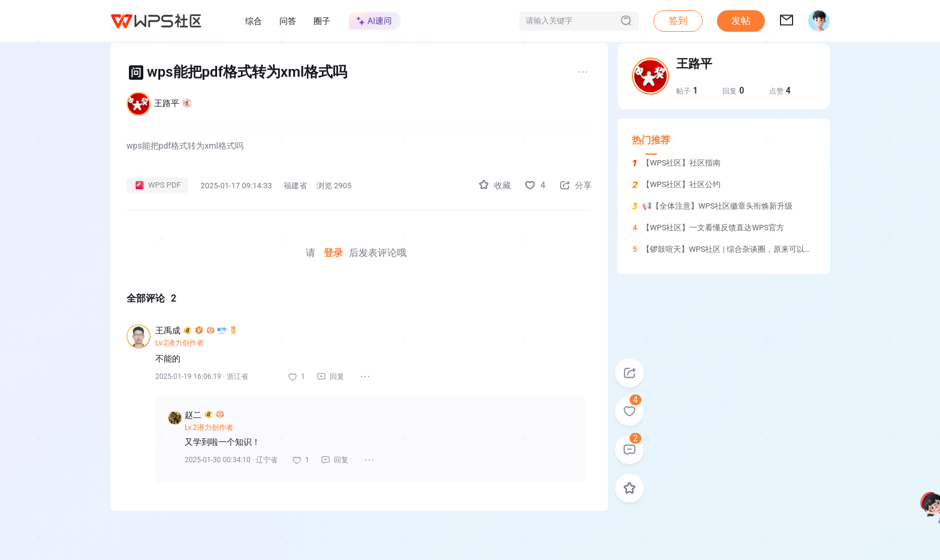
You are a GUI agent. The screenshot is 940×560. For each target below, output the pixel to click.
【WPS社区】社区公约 (681, 184)
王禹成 (196, 330)
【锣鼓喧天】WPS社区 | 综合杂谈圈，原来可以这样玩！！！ (747, 249)
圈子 (322, 21)
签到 (678, 21)
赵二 (204, 415)
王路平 (173, 103)
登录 (333, 253)
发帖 (741, 21)
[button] (741, 21)
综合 (254, 21)
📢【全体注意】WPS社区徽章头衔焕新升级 (717, 206)
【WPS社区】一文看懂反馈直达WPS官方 (713, 228)
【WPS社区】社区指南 (681, 163)
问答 (288, 21)
